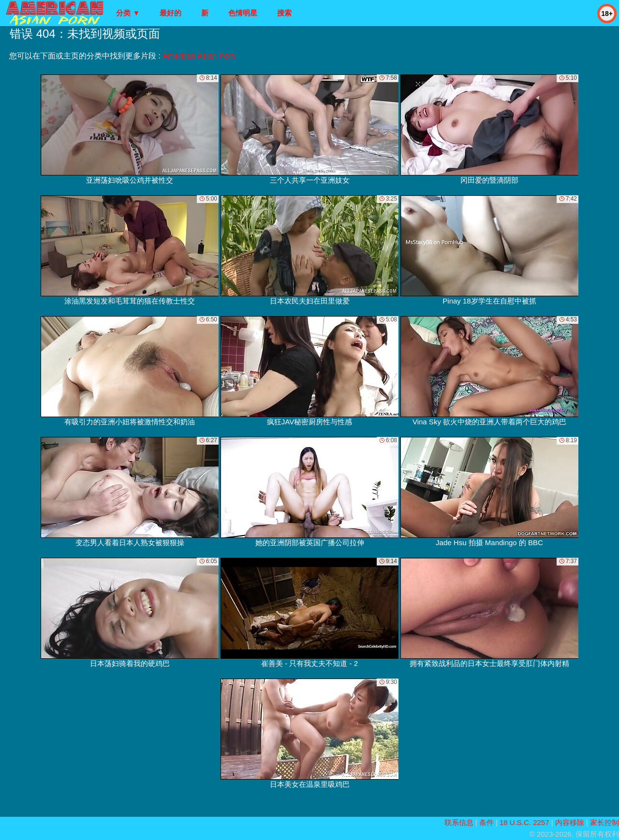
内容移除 (570, 822)
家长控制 (604, 822)
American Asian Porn (199, 56)
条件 (486, 822)
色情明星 (243, 13)
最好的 (170, 13)
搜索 (284, 13)
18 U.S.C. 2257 (524, 822)
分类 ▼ (128, 13)
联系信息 (459, 822)
